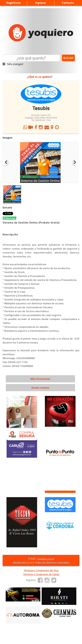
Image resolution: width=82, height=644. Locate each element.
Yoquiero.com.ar (45, 558)
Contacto (68, 3)
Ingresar (41, 3)
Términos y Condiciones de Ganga (41, 574)
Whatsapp (9, 218)
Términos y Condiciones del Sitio (41, 570)
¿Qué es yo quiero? (40, 77)
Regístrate (13, 3)
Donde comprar (40, 388)
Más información (40, 379)
